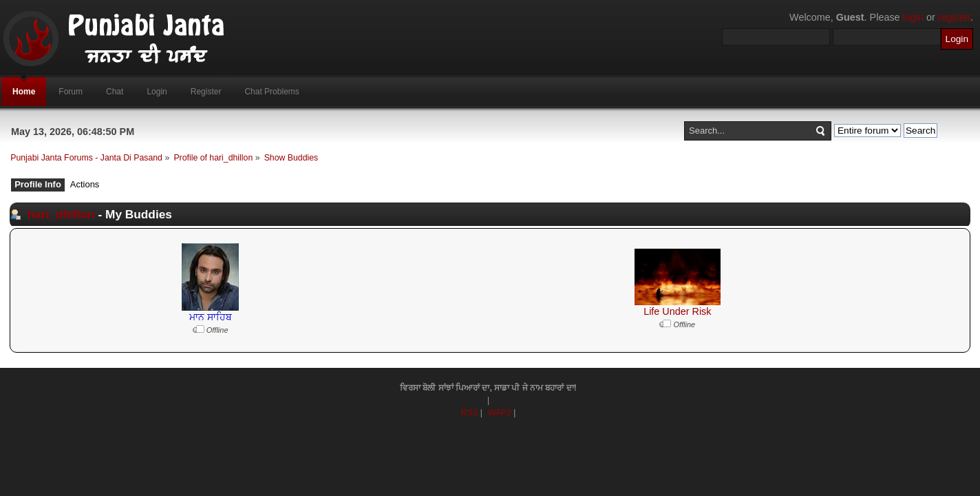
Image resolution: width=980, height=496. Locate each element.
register (954, 17)
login (913, 17)
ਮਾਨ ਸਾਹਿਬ (211, 317)
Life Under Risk (677, 311)
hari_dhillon (61, 214)
